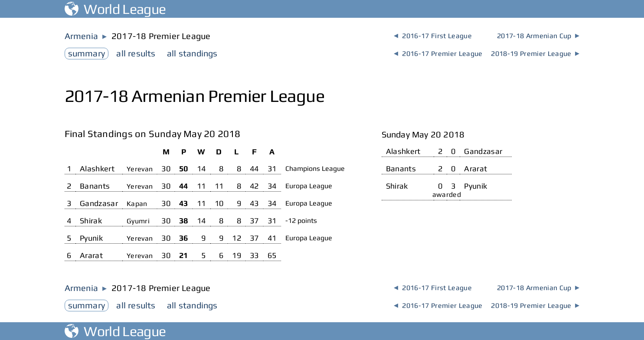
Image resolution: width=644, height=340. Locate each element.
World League (115, 9)
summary (87, 53)
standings (192, 53)
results (136, 53)
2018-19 (535, 54)
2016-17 (433, 36)
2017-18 (538, 36)
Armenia (81, 36)
